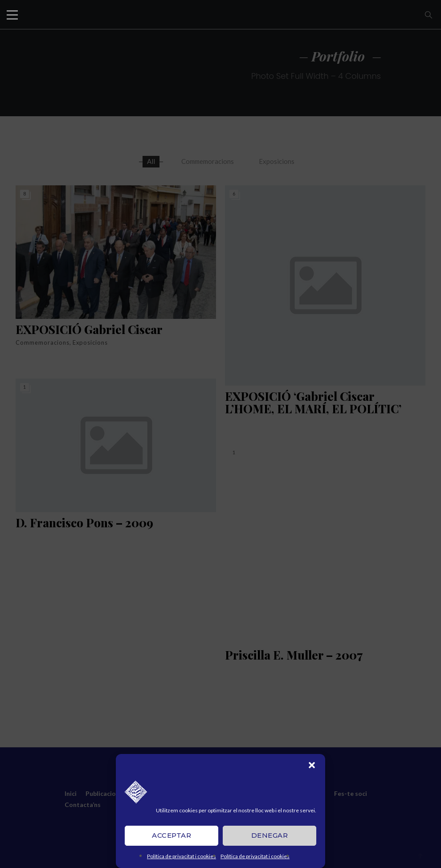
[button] (312, 765)
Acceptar (171, 835)
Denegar (270, 835)
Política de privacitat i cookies (182, 856)
